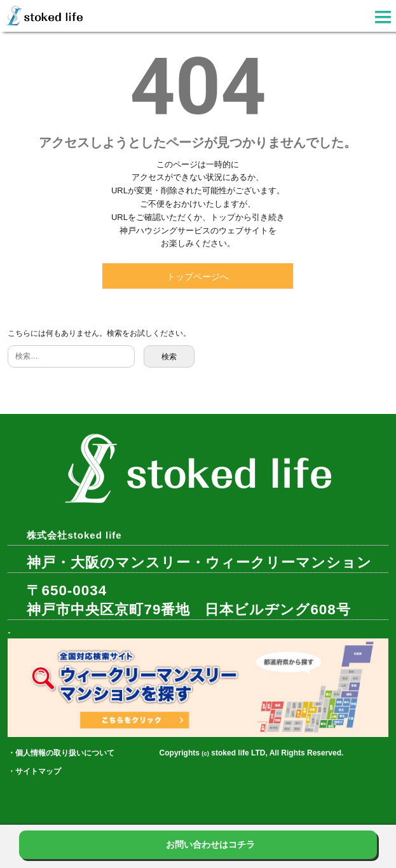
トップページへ (198, 277)
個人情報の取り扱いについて (65, 753)
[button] (383, 19)
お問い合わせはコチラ (210, 844)
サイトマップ (38, 771)
